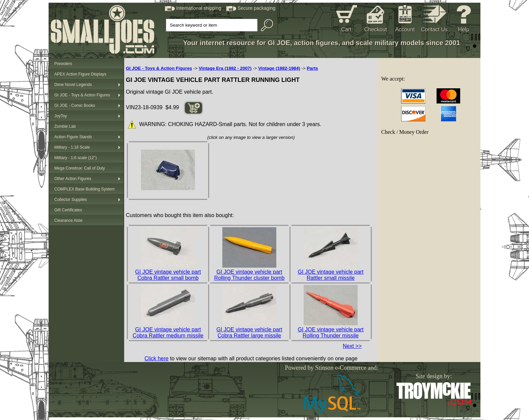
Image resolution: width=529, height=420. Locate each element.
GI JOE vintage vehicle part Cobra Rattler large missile (249, 333)
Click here (156, 358)
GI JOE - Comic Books (75, 106)
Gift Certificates (68, 210)
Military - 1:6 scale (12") (76, 158)
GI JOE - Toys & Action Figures (82, 95)
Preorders (63, 64)
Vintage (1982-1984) (279, 68)
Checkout (376, 29)
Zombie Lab (65, 126)
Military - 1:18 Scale (72, 147)
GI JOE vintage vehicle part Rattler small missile (331, 275)
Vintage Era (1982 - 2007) (225, 68)
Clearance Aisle (68, 220)
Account (405, 29)
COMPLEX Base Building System (85, 189)
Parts (312, 68)
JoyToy (61, 116)
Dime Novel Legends (73, 85)
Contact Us (434, 29)
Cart (346, 29)
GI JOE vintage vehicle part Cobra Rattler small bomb (168, 275)
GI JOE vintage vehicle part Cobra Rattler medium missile (168, 333)
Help (464, 29)
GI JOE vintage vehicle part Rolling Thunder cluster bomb (249, 275)
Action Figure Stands (73, 137)
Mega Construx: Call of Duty (80, 168)
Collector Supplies (71, 200)
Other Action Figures (73, 179)
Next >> (352, 346)
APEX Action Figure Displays (80, 74)
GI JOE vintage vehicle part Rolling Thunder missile (331, 333)
